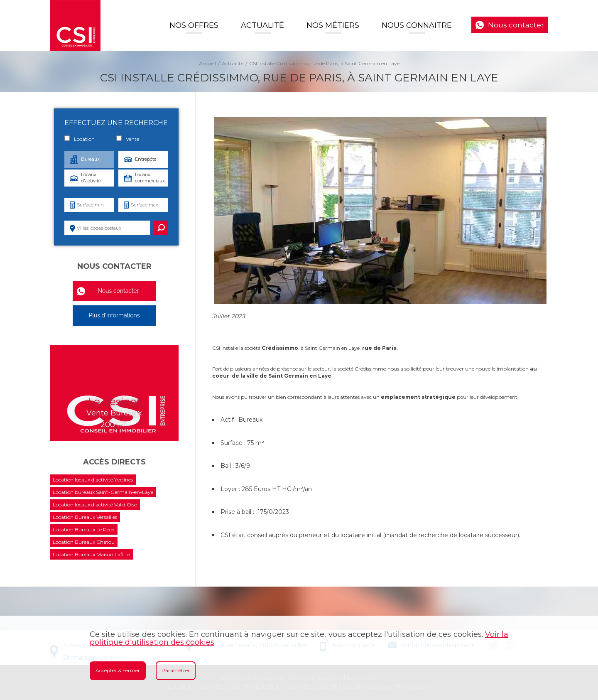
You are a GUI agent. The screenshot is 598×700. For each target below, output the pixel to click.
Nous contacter (516, 25)
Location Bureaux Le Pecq (84, 529)
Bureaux (90, 159)
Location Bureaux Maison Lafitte (91, 554)
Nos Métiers (333, 25)
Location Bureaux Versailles (85, 517)
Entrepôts (146, 159)
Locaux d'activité (91, 178)
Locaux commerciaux (150, 178)
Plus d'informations (114, 315)
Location (80, 139)
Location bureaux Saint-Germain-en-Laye (103, 492)
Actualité (262, 25)
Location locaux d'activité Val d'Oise (95, 505)
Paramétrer (176, 670)
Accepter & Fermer (118, 670)
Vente (128, 139)
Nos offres (194, 25)
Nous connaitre (417, 25)
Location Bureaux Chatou (84, 542)
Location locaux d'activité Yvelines (93, 480)
